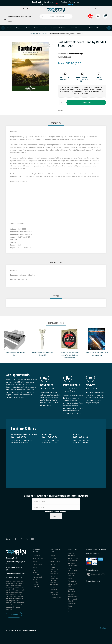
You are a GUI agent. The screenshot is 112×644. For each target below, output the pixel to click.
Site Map (103, 628)
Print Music (33, 34)
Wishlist (36, 562)
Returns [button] (99, 79)
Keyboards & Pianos (59, 28)
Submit (56, 516)
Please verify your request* (56, 511)
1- (18, 562)
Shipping (53, 556)
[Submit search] (42, 17)
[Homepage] (56, 10)
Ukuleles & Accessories (73, 565)
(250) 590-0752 (15, 577)
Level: (13, 270)
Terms (53, 564)
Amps (18, 28)
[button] (51, 46)
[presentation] (3, 28)
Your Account (37, 564)
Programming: (16, 275)
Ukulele (45, 28)
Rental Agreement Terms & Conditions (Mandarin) (54, 581)
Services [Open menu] (7, 9)
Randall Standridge (75, 54)
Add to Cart (86, 102)
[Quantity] (62, 102)
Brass (70, 579)
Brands (71, 608)
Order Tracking (38, 559)
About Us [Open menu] (25, 9)
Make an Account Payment (36, 573)
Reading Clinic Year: (18, 279)
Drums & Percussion (77, 28)
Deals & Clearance (14, 16)
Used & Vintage (26, 16)
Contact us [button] (16, 9)
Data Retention (56, 599)
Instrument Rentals (101, 9)
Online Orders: (11, 562)
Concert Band (44, 34)
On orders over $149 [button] (82, 80)
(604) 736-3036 (16, 574)
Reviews (71, 614)
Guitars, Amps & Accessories (73, 560)
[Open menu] (5, 19)
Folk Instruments (73, 570)
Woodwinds (72, 582)
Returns (53, 559)
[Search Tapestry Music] (56, 16)
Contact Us (14, 615)
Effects (27, 28)
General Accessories (73, 596)
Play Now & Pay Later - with (70, 3)
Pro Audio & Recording (72, 575)
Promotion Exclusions (54, 595)
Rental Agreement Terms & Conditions (54, 571)
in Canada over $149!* (43, 3)
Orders (35, 567)
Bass (36, 28)
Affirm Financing (54, 589)
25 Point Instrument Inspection (37, 585)
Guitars (9, 28)
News (10, 22)
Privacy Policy (55, 562)
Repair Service (88, 9)
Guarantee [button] (65, 79)
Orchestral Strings (95, 28)
